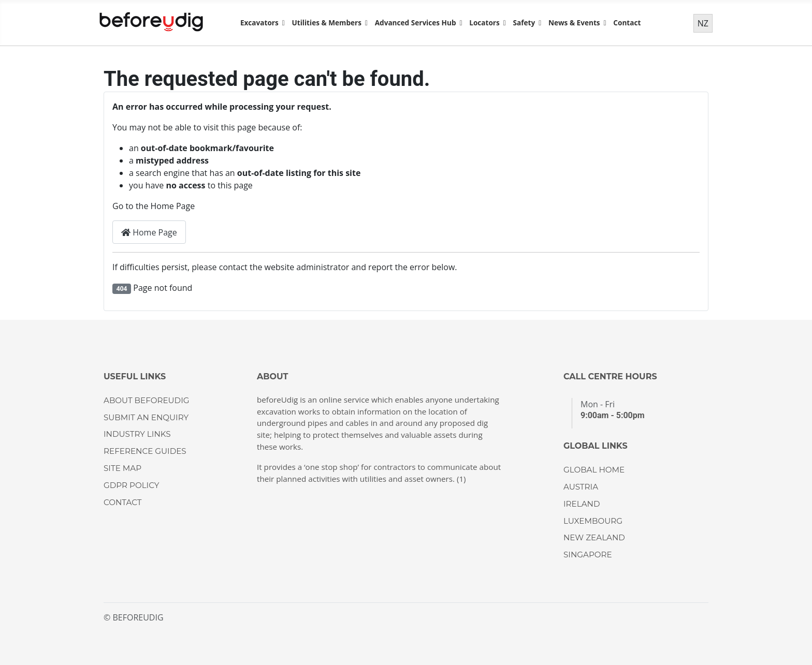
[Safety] (538, 23)
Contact (627, 23)
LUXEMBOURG (593, 521)
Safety (524, 23)
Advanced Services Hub (416, 23)
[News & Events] (603, 23)
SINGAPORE (588, 555)
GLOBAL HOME (594, 470)
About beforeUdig (146, 400)
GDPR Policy (131, 485)
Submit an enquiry (146, 417)
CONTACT (123, 502)
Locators (484, 23)
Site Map (122, 468)
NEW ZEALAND (594, 537)
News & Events (574, 23)
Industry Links (137, 434)
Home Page (149, 232)
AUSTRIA (581, 487)
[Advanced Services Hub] (459, 23)
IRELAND (582, 504)
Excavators (259, 23)
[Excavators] (282, 23)
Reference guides (145, 451)
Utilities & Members (326, 23)
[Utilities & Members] (365, 23)
